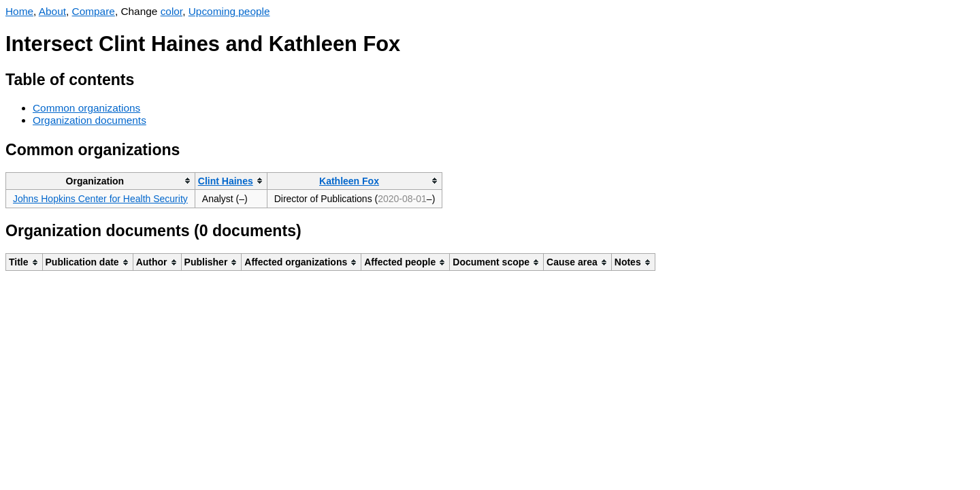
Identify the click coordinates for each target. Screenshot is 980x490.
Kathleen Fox (349, 181)
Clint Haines (226, 181)
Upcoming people (229, 11)
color (172, 11)
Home (19, 11)
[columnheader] (101, 181)
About (52, 11)
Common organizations (86, 108)
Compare (94, 11)
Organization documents (89, 120)
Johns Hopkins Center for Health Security (100, 199)
